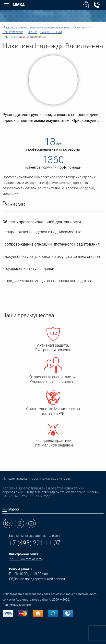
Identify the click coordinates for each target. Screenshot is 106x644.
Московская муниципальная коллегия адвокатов (36, 27)
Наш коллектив (13, 32)
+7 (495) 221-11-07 (35, 543)
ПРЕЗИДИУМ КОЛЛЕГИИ (45, 32)
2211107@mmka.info (25, 559)
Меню (11, 510)
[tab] (53, 510)
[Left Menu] (7, 5)
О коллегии (82, 27)
